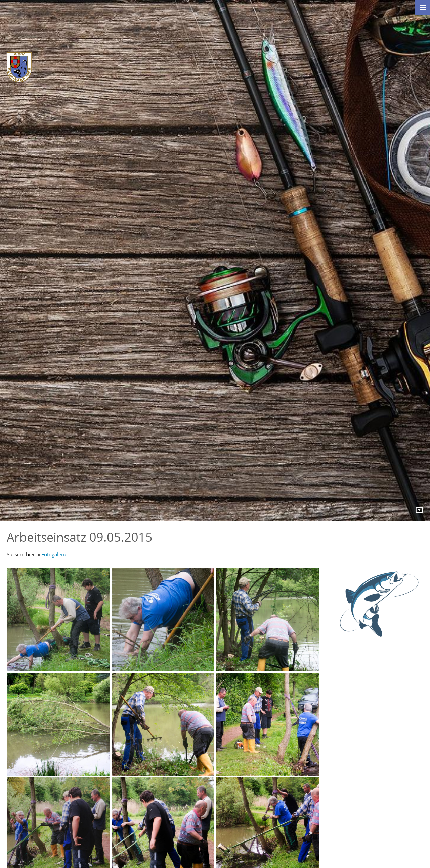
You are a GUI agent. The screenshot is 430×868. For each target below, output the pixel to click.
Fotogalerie (54, 554)
